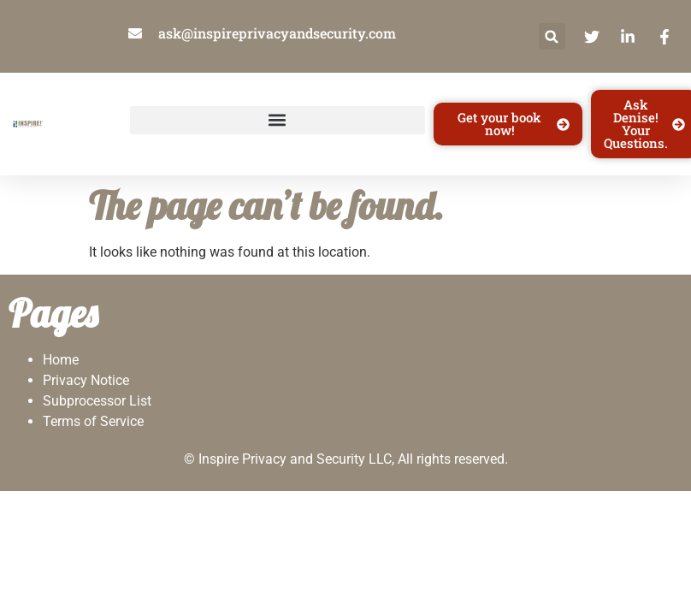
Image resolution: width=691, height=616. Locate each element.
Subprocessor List (97, 401)
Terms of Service (93, 421)
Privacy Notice (86, 380)
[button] (552, 36)
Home (61, 360)
